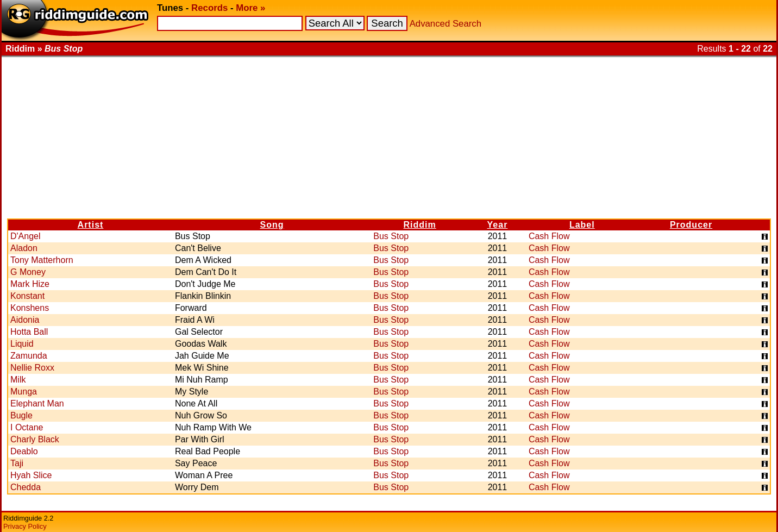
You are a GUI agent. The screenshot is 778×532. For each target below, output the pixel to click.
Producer (691, 225)
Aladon (24, 248)
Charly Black (35, 439)
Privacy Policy (25, 526)
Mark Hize (30, 284)
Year (498, 225)
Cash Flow (549, 236)
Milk (18, 380)
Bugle (21, 415)
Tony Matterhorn (42, 260)
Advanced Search (446, 24)
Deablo (24, 451)
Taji (17, 463)
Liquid (22, 344)
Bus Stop (391, 236)
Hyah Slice (31, 475)
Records (209, 8)
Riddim (420, 225)
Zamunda (29, 356)
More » (250, 8)
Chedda (26, 487)
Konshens (30, 308)
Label (582, 225)
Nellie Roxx (32, 368)
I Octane (27, 427)
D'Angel (26, 236)
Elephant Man (37, 403)
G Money (28, 272)
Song (272, 225)
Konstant (27, 296)
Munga (24, 392)
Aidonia (25, 320)
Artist (91, 225)
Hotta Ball (29, 332)
